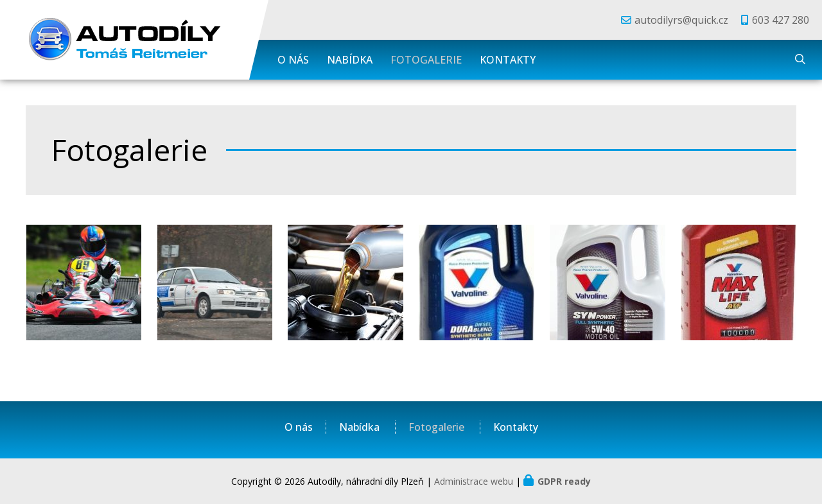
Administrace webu (474, 481)
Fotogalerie (426, 60)
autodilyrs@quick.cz (681, 20)
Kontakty (508, 60)
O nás (293, 60)
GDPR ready (564, 481)
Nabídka (350, 60)
